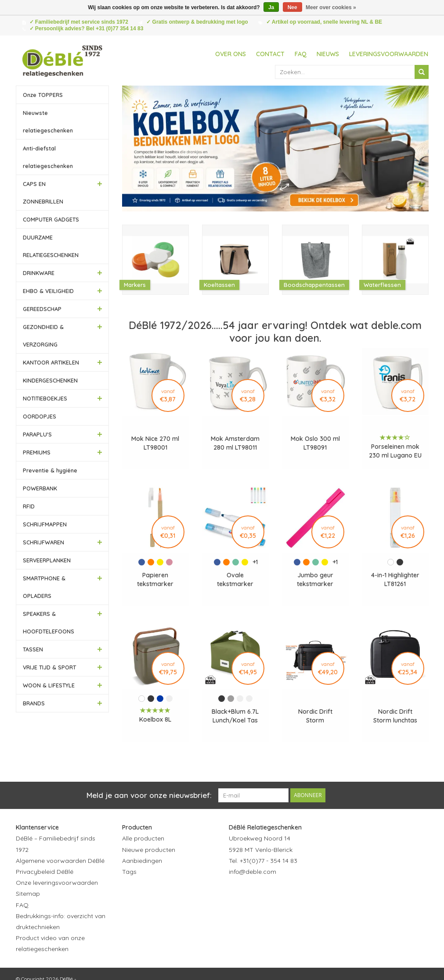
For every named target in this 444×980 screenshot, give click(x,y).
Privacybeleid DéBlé (45, 872)
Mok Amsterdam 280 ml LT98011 (235, 443)
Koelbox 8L (155, 719)
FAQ (301, 54)
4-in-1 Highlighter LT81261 (395, 579)
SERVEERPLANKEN (47, 560)
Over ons (231, 54)
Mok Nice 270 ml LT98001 (155, 443)
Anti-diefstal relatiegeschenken (48, 157)
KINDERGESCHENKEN (50, 380)
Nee (292, 7)
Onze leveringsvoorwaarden (57, 883)
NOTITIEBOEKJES (45, 398)
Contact (270, 54)
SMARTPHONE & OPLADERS (44, 587)
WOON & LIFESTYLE (49, 685)
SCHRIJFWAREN (43, 542)
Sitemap (28, 894)
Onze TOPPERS (43, 95)
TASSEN (33, 649)
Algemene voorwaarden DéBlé (60, 861)
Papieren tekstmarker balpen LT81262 (155, 580)
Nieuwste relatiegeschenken (48, 122)
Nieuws (328, 54)
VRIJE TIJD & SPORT (49, 667)
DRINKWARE (39, 273)
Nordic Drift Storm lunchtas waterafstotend (395, 716)
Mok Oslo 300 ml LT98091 (315, 443)
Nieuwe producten (149, 850)
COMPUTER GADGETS (51, 219)
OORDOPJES (40, 416)
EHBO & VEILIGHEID (48, 291)
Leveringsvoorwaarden (389, 54)
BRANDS (34, 703)
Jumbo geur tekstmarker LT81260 (315, 580)
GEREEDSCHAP (42, 309)
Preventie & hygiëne (50, 470)
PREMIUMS (37, 452)
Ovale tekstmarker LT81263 (235, 580)
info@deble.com (253, 872)
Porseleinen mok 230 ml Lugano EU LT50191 (395, 451)
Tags (129, 872)
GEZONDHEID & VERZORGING (43, 336)
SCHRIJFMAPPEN (45, 524)
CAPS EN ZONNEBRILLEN (43, 193)
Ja (271, 7)
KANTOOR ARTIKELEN (51, 362)
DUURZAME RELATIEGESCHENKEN (51, 246)
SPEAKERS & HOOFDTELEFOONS (49, 622)
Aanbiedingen (142, 861)
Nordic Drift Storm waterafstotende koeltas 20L (315, 716)
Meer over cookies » (331, 7)
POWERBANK (40, 488)
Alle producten (143, 838)
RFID (29, 506)
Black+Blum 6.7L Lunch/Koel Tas (235, 716)
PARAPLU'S (37, 434)
